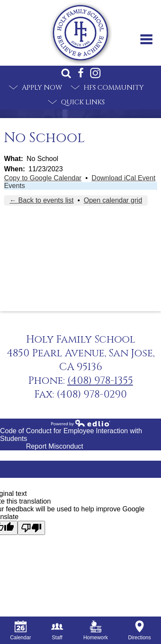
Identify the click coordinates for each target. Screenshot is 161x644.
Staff (57, 630)
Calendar (20, 630)
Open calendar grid (113, 200)
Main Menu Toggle (146, 39)
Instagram (95, 73)
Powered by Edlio (81, 423)
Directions (139, 630)
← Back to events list (41, 200)
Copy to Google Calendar (43, 178)
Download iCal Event (123, 178)
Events (14, 186)
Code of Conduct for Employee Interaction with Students (71, 435)
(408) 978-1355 (100, 381)
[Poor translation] (31, 528)
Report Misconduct (54, 446)
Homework (96, 630)
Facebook (81, 73)
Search (66, 73)
